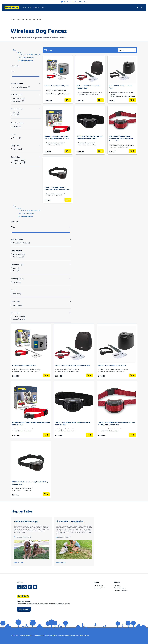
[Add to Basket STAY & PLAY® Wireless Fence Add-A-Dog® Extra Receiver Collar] (100, 151)
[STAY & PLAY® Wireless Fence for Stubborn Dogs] (90, 79)
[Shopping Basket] (137, 8)
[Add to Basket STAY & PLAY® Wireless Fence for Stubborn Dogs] (100, 100)
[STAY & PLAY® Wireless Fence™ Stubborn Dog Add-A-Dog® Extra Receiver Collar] (122, 130)
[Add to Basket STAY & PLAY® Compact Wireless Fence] (132, 100)
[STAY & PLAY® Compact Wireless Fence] (122, 79)
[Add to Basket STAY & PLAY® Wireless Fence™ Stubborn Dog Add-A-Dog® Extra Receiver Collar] (132, 151)
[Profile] (142, 8)
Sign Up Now (24, 609)
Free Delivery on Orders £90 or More (76, 2)
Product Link (18, 563)
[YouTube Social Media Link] (35, 587)
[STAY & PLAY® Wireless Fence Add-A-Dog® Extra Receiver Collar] (90, 130)
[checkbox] (11, 87)
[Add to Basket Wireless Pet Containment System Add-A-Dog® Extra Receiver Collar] (68, 151)
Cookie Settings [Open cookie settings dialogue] (84, 636)
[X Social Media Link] (30, 587)
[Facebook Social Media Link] (25, 587)
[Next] (104, 2)
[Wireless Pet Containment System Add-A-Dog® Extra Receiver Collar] (58, 130)
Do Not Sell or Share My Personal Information (64, 636)
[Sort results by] (127, 50)
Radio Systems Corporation (24, 636)
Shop (13, 20)
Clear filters (15, 66)
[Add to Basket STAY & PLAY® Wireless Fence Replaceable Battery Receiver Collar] (68, 200)
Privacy (47, 636)
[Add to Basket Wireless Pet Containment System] (68, 100)
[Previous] (44, 2)
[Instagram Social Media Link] (19, 587)
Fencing (24, 20)
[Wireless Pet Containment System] (58, 79)
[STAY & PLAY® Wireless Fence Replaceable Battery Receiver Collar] (58, 180)
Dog (18, 20)
